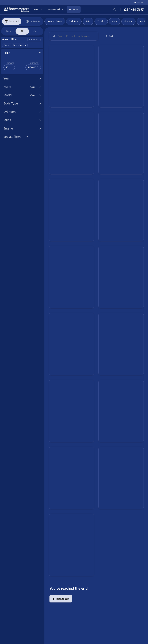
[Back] (35, 40)
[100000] (33, 67)
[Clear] (33, 87)
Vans (115, 21)
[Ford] (7, 45)
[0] (9, 67)
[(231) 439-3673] (137, 2)
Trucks (101, 21)
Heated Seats (55, 21)
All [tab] (22, 31)
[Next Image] (145, 21)
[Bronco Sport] (20, 45)
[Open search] (115, 9)
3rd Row (74, 21)
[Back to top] (61, 599)
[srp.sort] (109, 36)
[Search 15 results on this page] (74, 36)
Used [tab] (36, 31)
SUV (88, 21)
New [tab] (9, 31)
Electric (128, 21)
